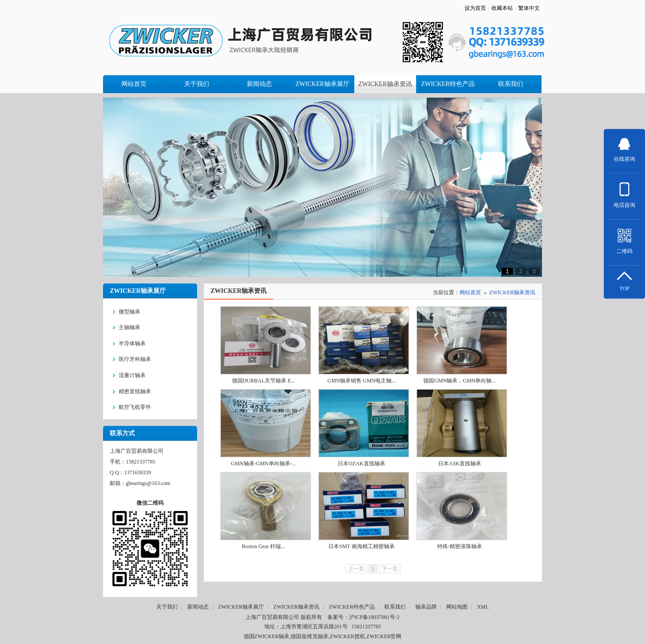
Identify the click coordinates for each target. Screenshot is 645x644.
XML (483, 607)
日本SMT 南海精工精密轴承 (361, 546)
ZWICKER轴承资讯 (512, 292)
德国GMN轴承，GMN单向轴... (459, 381)
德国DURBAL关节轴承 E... (264, 381)
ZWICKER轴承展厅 (241, 607)
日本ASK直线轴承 (460, 464)
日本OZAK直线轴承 (361, 464)
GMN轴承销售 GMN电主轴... (361, 381)
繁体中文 (529, 8)
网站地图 (457, 607)
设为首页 (475, 8)
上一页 (356, 569)
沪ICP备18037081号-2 (374, 617)
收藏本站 (502, 8)
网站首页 (470, 292)
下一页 (390, 569)
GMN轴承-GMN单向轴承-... (264, 464)
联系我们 (395, 607)
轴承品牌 (426, 607)
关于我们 (167, 607)
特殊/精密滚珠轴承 (459, 546)
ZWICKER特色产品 (352, 607)
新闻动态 (198, 607)
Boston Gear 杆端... (263, 546)
